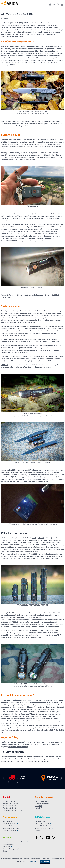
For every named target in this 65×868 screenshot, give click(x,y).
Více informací (33, 861)
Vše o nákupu (10, 817)
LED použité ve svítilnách (43, 828)
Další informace (42, 817)
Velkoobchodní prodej (10, 849)
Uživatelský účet (40, 821)
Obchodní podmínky (10, 824)
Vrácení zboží (8, 826)
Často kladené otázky (42, 824)
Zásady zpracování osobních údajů (15, 842)
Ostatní (7, 837)
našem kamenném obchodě (40, 761)
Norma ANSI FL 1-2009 (42, 826)
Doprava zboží (8, 844)
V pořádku (45, 862)
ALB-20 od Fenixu (57, 214)
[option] (17, 778)
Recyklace (7, 846)
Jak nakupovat (8, 821)
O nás (5, 851)
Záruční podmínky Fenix (11, 828)
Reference (38, 831)
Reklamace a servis (10, 831)
